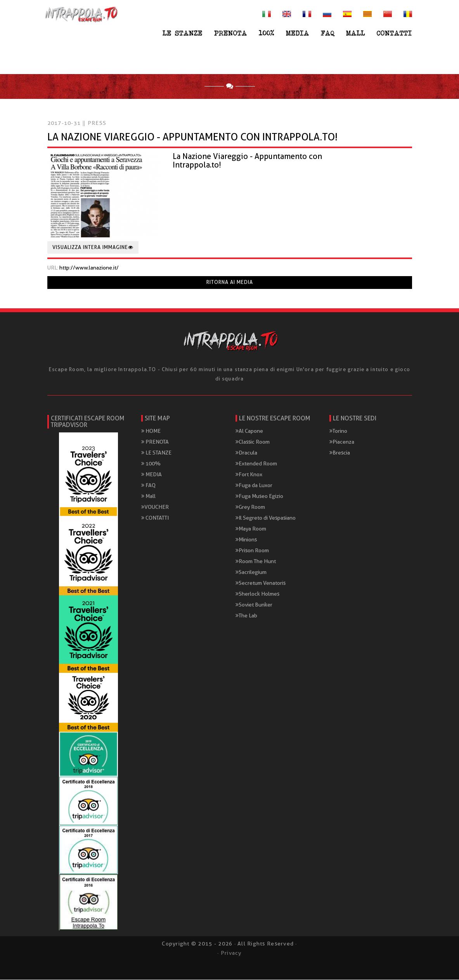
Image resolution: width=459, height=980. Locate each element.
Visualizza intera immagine (93, 248)
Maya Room (251, 529)
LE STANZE (183, 33)
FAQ (328, 33)
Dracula (246, 453)
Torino (338, 431)
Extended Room (256, 464)
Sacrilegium (251, 572)
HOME (151, 431)
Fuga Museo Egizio (259, 496)
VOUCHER (155, 507)
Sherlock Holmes (257, 594)
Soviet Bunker (254, 605)
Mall (356, 33)
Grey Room (250, 507)
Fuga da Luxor (254, 486)
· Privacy (229, 953)
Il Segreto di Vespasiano (266, 518)
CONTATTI (394, 33)
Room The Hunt (256, 562)
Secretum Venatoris (261, 583)
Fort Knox (249, 475)
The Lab (246, 616)
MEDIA (298, 33)
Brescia (340, 453)
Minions (246, 540)
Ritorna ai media (230, 283)
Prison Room (252, 551)
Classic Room (253, 442)
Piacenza (342, 442)
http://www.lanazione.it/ (89, 268)
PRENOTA (231, 33)
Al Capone (249, 431)
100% (267, 33)
